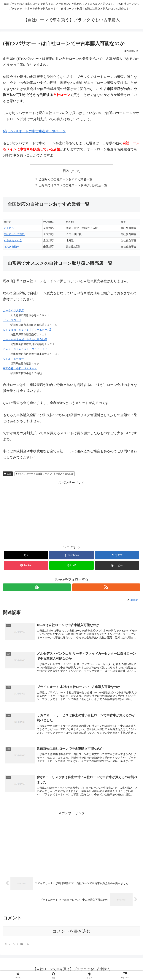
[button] (117, 565)
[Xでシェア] (26, 555)
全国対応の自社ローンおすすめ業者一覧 (66, 179)
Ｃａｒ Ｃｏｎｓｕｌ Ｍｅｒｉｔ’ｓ (25, 349)
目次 (66, 171)
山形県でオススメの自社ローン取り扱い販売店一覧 (73, 185)
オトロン (9, 228)
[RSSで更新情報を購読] (106, 587)
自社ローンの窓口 (14, 234)
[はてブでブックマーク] (117, 555)
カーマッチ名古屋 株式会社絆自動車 (25, 339)
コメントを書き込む (72, 931)
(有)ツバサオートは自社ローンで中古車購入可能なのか (45, 474)
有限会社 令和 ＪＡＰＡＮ (20, 368)
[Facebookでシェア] (71, 555)
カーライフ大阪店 (13, 310)
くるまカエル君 (13, 240)
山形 (8, 474)
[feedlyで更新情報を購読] (37, 587)
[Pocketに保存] (26, 565)
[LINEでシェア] (71, 565)
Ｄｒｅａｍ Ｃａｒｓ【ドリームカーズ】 (28, 330)
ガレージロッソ (12, 320)
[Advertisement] (71, 512)
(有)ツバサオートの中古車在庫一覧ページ (34, 131)
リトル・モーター (13, 359)
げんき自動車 (12, 247)
